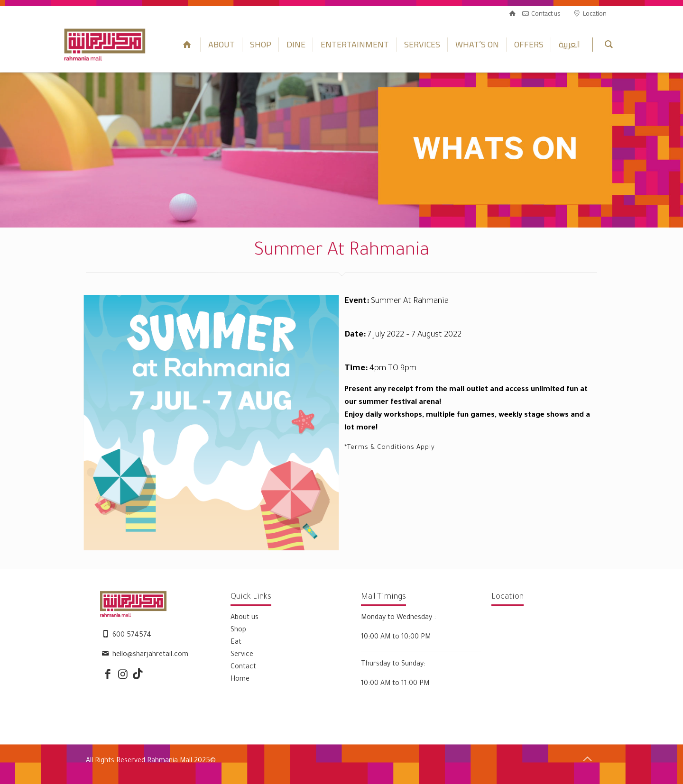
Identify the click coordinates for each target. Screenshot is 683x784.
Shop (238, 630)
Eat (236, 643)
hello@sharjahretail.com (150, 655)
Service (242, 655)
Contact (243, 667)
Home (240, 680)
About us (245, 618)
